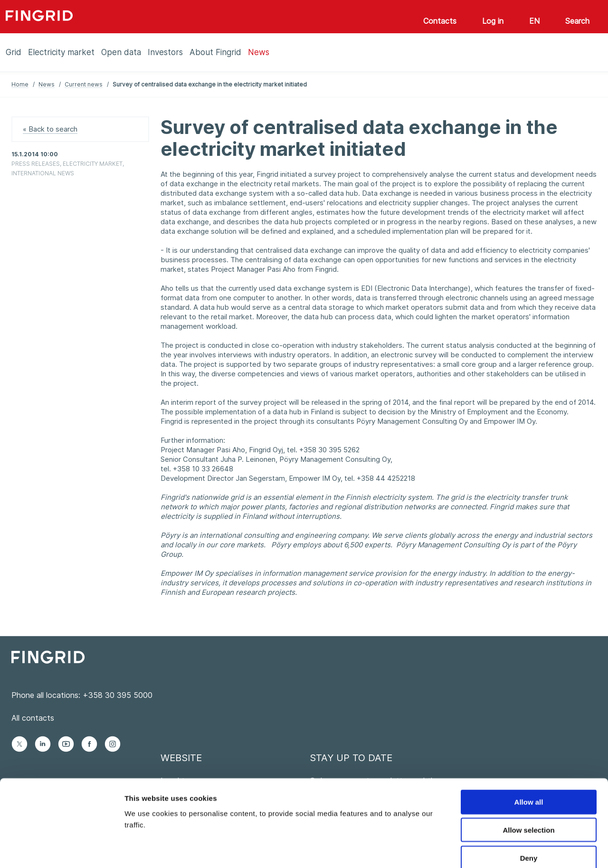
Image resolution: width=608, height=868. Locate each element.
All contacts (33, 718)
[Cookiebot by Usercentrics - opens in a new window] (62, 849)
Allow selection (528, 779)
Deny (529, 807)
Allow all (529, 751)
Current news (84, 84)
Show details (499, 849)
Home (20, 84)
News (47, 84)
